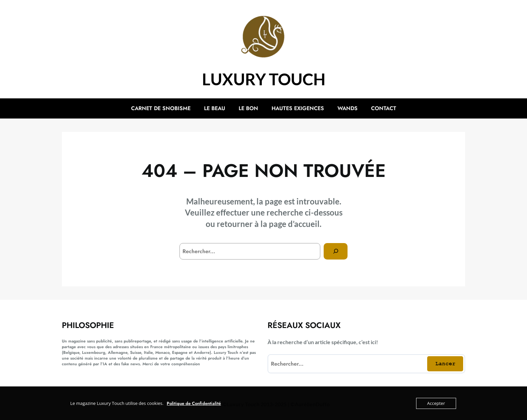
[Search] (336, 251)
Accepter (436, 403)
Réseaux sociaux (304, 325)
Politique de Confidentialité (194, 403)
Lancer (445, 364)
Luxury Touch (264, 79)
